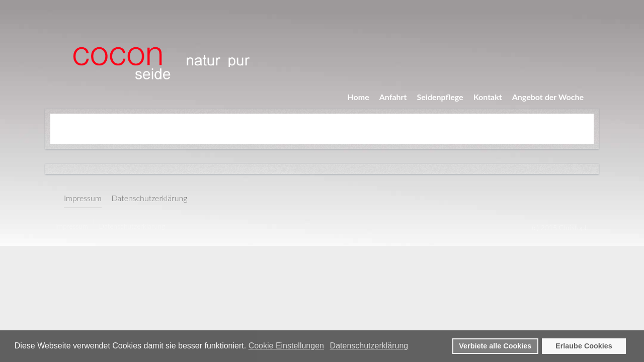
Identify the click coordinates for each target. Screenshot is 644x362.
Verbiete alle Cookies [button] (495, 346)
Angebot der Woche (548, 97)
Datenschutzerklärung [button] (369, 346)
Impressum (83, 198)
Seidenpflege (440, 97)
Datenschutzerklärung (150, 198)
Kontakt (488, 97)
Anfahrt (393, 97)
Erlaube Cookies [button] (584, 346)
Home (358, 97)
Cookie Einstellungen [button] (286, 346)
